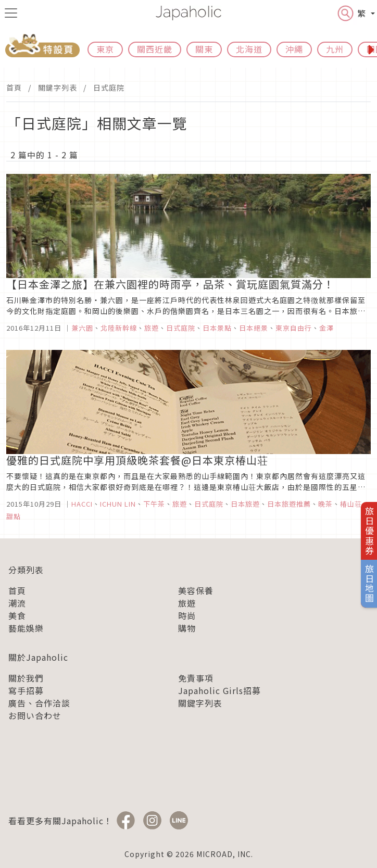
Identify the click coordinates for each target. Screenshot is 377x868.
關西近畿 (155, 49)
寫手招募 (26, 690)
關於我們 (26, 678)
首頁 (14, 87)
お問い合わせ (35, 715)
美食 (17, 615)
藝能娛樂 (26, 628)
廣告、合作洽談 (39, 703)
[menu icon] (11, 13)
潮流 (17, 603)
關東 (204, 49)
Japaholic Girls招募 (219, 690)
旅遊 (187, 603)
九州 (335, 49)
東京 (105, 49)
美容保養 (196, 590)
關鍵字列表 (58, 87)
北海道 (249, 49)
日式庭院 (109, 87)
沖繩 (294, 49)
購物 (187, 628)
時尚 (187, 615)
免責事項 (196, 678)
